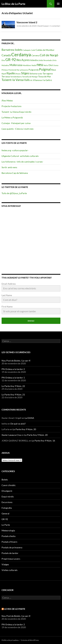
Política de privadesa (10, 640)
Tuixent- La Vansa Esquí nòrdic (17, 112)
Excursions (7, 502)
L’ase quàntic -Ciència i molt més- (18, 129)
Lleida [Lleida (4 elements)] (41, 60)
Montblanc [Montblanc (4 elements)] (27, 65)
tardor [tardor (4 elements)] (40, 74)
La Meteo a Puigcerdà (12, 117)
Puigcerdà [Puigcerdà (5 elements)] (34, 70)
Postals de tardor (10, 553)
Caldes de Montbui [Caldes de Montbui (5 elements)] (45, 50)
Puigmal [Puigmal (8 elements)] (45, 69)
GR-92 (5, 519)
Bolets (5, 480)
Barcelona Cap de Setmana (15, 173)
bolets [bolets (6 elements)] (19, 50)
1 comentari (55, 26)
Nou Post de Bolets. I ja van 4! (16, 361)
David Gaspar (43, 26)
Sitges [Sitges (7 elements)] (25, 73)
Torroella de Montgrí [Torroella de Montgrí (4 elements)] (30, 77)
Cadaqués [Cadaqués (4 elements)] (27, 50)
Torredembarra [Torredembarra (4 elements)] (16, 77)
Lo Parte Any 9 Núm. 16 (43, 441)
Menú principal (58, 4)
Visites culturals (10, 570)
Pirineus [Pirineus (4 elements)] (5, 70)
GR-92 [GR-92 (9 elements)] (11, 60)
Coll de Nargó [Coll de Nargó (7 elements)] (49, 55)
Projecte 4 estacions (11, 106)
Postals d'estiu (9, 536)
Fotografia (7, 508)
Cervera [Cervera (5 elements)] (35, 55)
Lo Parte (6, 525)
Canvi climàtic (9, 485)
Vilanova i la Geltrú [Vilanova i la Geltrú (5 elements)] (42, 80)
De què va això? (18, 424)
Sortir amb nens (9, 167)
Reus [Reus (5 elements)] (54, 70)
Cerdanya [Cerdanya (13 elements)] (21, 54)
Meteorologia (8, 530)
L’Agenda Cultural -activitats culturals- (20, 156)
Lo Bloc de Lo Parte (13, 4)
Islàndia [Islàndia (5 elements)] (34, 60)
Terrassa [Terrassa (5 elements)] (6, 76)
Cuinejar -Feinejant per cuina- (16, 123)
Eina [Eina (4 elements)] (3, 60)
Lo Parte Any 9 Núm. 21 (13, 395)
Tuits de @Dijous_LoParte (14, 193)
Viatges (5, 564)
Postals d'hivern (9, 542)
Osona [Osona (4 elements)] (56, 65)
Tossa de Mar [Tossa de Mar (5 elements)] (45, 76)
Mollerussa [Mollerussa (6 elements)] (16, 65)
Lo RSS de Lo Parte (15, 609)
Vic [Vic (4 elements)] (31, 80)
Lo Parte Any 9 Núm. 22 (13, 386)
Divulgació (7, 491)
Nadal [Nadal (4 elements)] (34, 65)
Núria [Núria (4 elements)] (46, 65)
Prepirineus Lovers (11, 559)
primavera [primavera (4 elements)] (24, 70)
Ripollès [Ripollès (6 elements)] (11, 73)
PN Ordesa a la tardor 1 (13, 378)
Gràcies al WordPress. (30, 640)
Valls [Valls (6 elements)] (27, 80)
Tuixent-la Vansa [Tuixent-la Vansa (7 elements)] (13, 80)
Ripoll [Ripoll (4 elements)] (4, 74)
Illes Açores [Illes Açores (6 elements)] (23, 60)
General (5, 513)
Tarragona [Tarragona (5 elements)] (48, 73)
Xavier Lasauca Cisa (11, 435)
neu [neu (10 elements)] (40, 65)
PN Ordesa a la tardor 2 (13, 369)
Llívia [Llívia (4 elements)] (54, 60)
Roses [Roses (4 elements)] (18, 74)
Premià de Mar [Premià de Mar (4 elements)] (14, 70)
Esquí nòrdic (8, 497)
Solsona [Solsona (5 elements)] (33, 73)
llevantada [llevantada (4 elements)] (48, 60)
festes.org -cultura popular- (15, 150)
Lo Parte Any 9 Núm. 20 (24, 429)
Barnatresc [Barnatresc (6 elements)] (8, 50)
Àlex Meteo (7, 100)
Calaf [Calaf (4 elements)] (33, 50)
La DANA (29, 418)
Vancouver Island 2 (27, 22)
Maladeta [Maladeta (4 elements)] (5, 65)
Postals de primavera (12, 547)
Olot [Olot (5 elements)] (51, 65)
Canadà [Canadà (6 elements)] (6, 55)
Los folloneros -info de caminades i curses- (22, 162)
